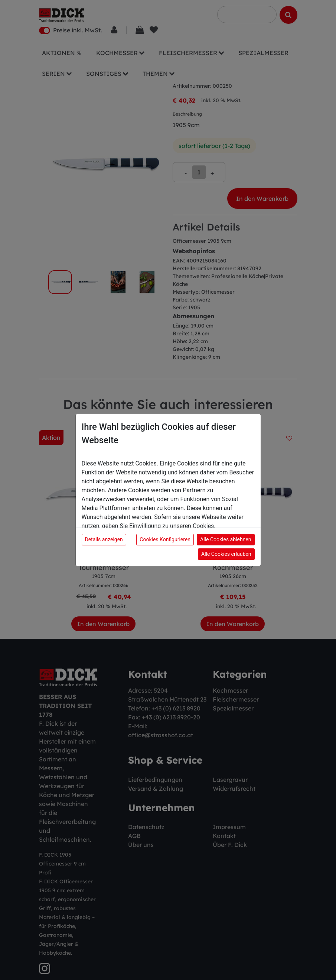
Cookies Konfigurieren (165, 539)
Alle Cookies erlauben (226, 554)
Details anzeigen (104, 539)
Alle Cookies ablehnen (226, 539)
